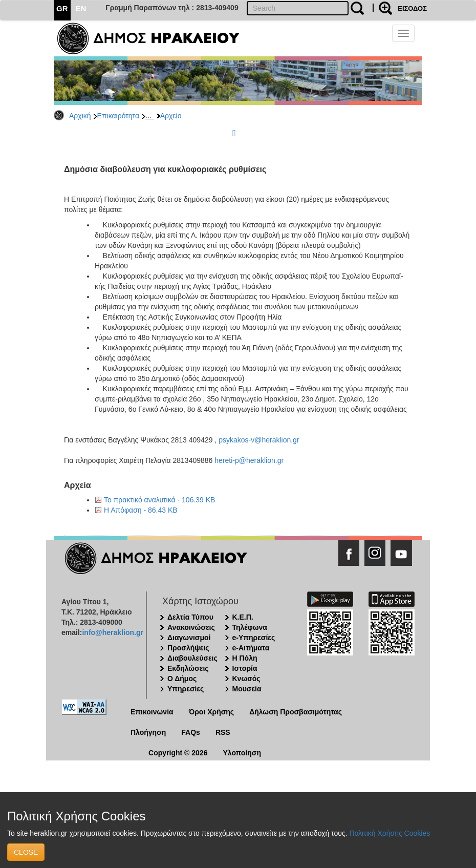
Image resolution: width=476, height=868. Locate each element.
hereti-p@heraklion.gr (249, 460)
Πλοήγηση (148, 732)
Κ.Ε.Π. (243, 617)
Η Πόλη (245, 658)
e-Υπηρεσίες (254, 638)
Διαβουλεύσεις (192, 658)
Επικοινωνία (152, 712)
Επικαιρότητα (118, 116)
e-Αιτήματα (251, 648)
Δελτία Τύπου (190, 617)
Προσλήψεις (188, 648)
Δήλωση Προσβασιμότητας (296, 712)
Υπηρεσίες (186, 689)
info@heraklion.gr (112, 632)
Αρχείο (171, 116)
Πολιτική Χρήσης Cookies (390, 833)
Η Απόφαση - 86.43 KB (141, 510)
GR (62, 8)
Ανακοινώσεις (191, 627)
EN (81, 8)
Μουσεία (247, 689)
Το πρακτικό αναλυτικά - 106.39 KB (159, 500)
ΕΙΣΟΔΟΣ (412, 8)
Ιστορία (245, 668)
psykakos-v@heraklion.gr (259, 440)
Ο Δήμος (182, 679)
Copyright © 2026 (178, 753)
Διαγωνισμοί (189, 638)
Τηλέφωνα (250, 627)
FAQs (191, 732)
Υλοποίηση (242, 753)
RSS (223, 732)
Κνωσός (246, 679)
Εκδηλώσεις (188, 668)
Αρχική (80, 116)
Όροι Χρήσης (212, 712)
